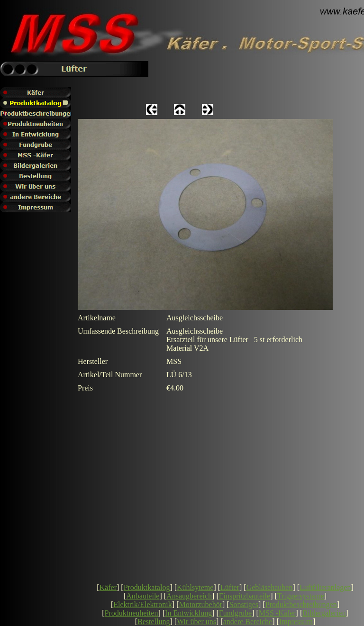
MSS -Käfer (277, 613)
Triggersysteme (301, 596)
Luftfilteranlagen (325, 587)
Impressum (296, 621)
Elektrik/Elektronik (143, 604)
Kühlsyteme (195, 587)
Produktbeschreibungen (301, 604)
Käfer (108, 587)
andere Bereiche (248, 621)
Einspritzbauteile (245, 596)
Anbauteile (143, 596)
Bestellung (154, 621)
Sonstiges (244, 604)
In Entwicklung (188, 613)
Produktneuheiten (132, 613)
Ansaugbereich (189, 596)
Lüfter (230, 587)
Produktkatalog (147, 587)
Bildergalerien (324, 613)
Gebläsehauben (270, 587)
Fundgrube (235, 613)
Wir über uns (196, 621)
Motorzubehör (200, 604)
